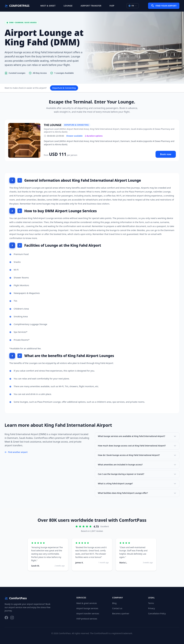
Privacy (151, 608)
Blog (114, 603)
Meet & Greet (48, 6)
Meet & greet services (87, 603)
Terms (151, 603)
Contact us (117, 608)
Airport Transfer (91, 6)
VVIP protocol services (87, 619)
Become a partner (121, 614)
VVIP (112, 6)
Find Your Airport (164, 6)
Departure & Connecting (64, 88)
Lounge (68, 6)
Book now (166, 154)
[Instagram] (12, 618)
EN (133, 6)
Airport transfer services (88, 614)
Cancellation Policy (157, 614)
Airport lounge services (87, 608)
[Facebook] (6, 618)
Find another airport (16, 452)
